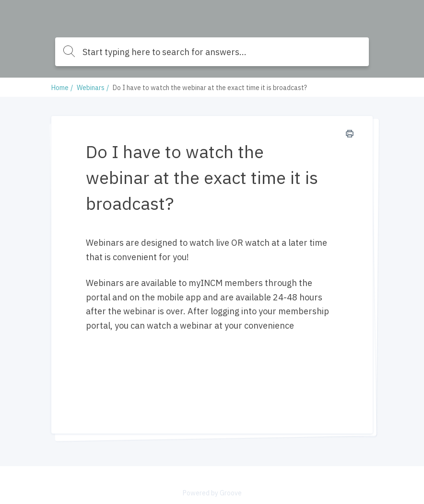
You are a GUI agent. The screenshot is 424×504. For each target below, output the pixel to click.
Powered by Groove (212, 493)
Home (60, 88)
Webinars (91, 88)
